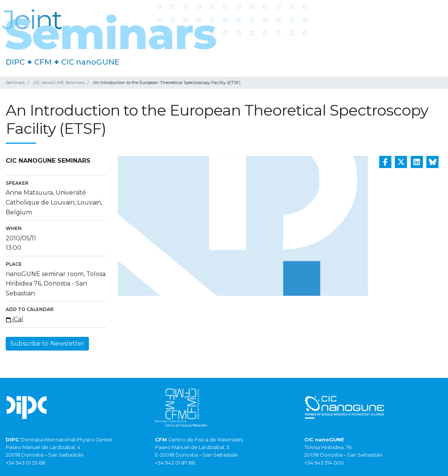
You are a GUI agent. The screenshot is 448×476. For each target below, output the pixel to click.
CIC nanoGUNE (90, 62)
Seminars (15, 83)
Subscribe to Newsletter (47, 344)
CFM (43, 62)
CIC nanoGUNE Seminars (59, 83)
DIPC (15, 62)
